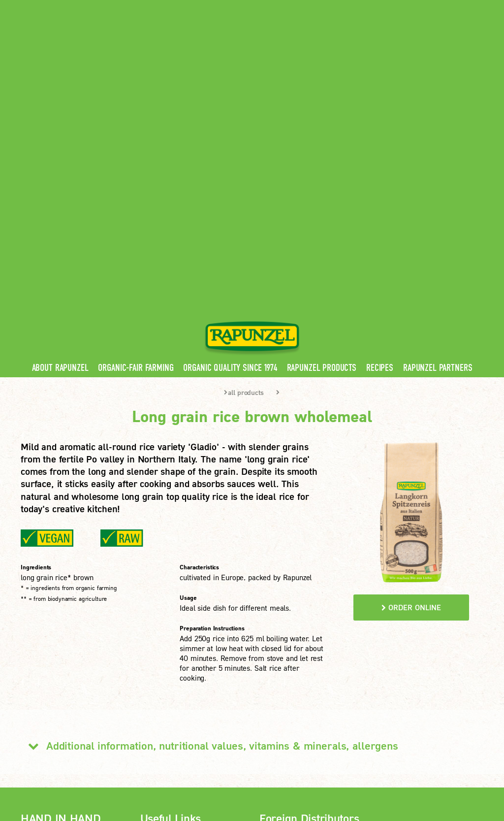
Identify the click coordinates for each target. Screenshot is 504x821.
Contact (400, 7)
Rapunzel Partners (438, 157)
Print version (50, 770)
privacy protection (191, 758)
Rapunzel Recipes (172, 661)
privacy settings (259, 758)
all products (244, 182)
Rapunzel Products (322, 157)
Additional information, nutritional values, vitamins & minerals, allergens (209, 535)
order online (411, 397)
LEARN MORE (58, 708)
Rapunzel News (168, 631)
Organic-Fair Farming (136, 157)
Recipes (380, 157)
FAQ (150, 676)
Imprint (138, 758)
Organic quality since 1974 (230, 157)
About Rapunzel (60, 157)
